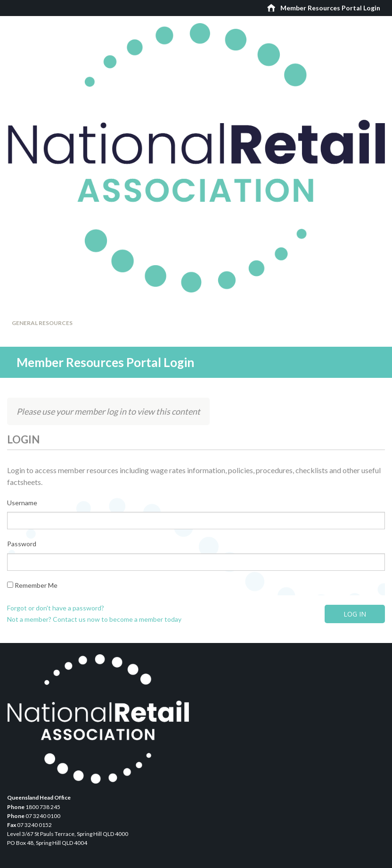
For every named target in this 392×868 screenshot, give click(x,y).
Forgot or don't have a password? (56, 608)
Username (22, 503)
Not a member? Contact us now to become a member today (94, 619)
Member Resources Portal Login (330, 8)
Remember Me (32, 585)
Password (22, 544)
